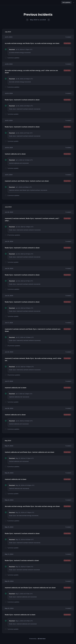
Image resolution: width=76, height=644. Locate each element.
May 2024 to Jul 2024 (38, 20)
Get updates (66, 2)
